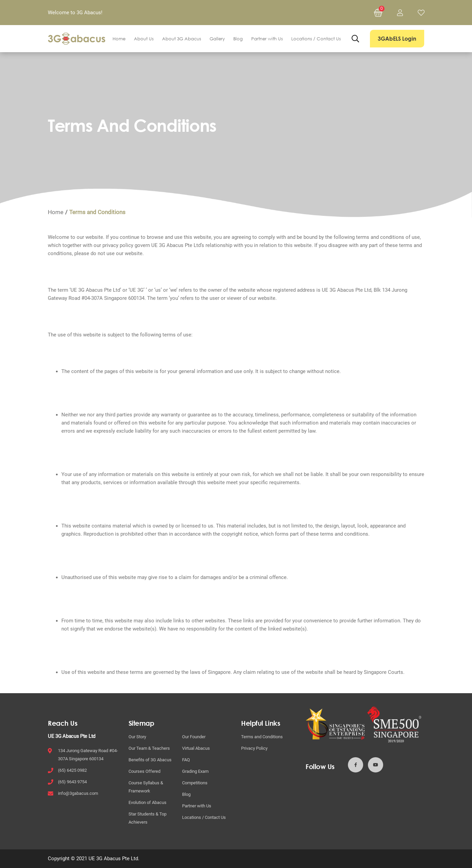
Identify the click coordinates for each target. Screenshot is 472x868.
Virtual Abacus (196, 748)
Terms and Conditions (262, 737)
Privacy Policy (254, 748)
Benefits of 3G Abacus (150, 760)
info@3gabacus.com (78, 793)
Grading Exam (195, 771)
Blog (238, 39)
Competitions (195, 783)
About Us (144, 39)
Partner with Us (267, 39)
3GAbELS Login (397, 39)
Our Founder (194, 737)
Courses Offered (144, 771)
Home (119, 39)
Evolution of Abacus (147, 802)
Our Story (137, 737)
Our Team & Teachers (149, 748)
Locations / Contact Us (316, 39)
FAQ (186, 760)
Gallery (217, 39)
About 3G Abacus (182, 39)
